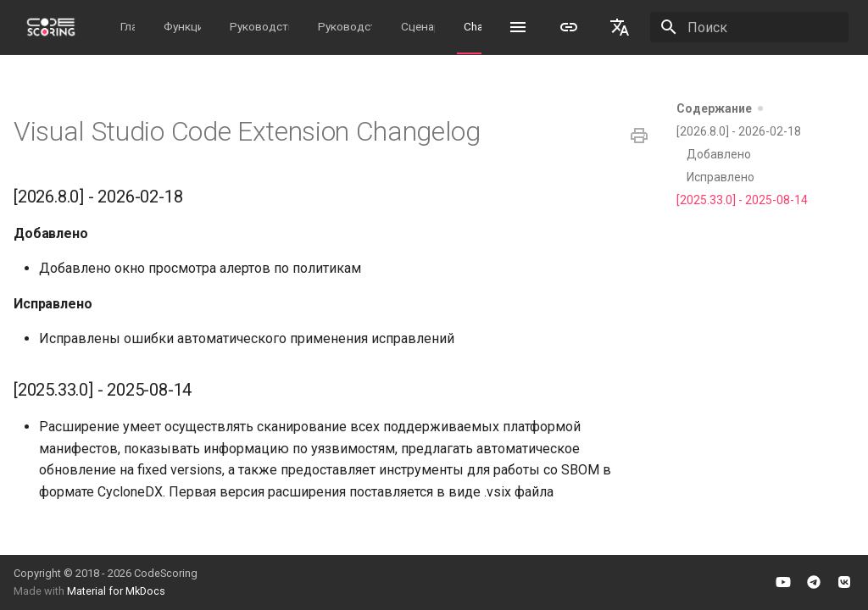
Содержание (726, 108)
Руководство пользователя (345, 26)
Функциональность (182, 26)
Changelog (473, 26)
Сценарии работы (418, 26)
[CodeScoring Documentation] (51, 27)
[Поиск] (749, 27)
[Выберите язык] (620, 27)
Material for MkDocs (116, 591)
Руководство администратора (259, 26)
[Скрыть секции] (766, 108)
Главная (128, 26)
